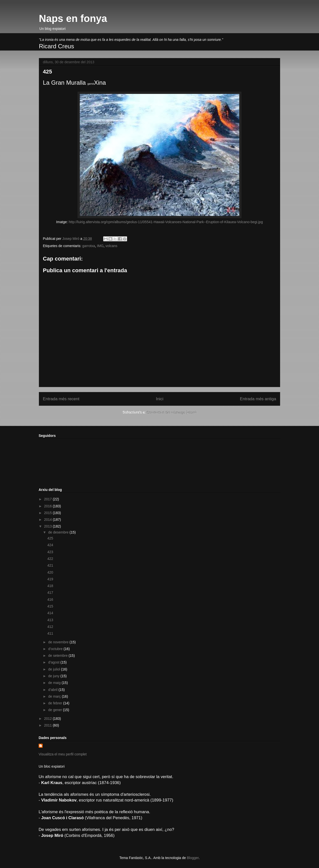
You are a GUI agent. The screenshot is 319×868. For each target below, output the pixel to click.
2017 (48, 499)
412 (50, 627)
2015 (48, 513)
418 (50, 586)
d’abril (53, 690)
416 (50, 600)
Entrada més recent (61, 399)
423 (50, 552)
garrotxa (89, 246)
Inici (160, 399)
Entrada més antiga (258, 399)
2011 (48, 725)
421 (50, 565)
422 (50, 559)
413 (50, 620)
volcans (111, 246)
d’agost (54, 662)
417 (50, 593)
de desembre (59, 532)
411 (50, 633)
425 (50, 538)
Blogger (193, 858)
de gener (55, 710)
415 (50, 606)
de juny (54, 676)
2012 (48, 719)
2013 (48, 526)
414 (50, 613)
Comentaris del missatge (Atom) (171, 412)
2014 (48, 520)
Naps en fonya (73, 18)
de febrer (56, 703)
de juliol (54, 669)
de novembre (59, 642)
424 (50, 545)
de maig (55, 683)
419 (50, 579)
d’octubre (56, 649)
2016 (48, 506)
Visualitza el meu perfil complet (63, 754)
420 (50, 572)
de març (55, 696)
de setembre (58, 656)
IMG (100, 246)
